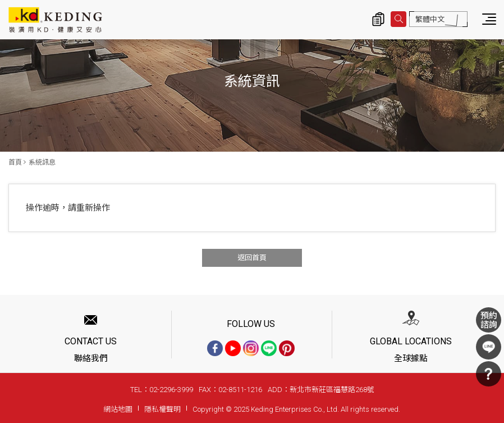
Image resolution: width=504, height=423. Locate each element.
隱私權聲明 (162, 409)
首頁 (15, 162)
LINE (489, 347)
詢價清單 (378, 19)
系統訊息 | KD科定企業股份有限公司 (55, 20)
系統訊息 (42, 162)
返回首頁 (252, 258)
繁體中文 (430, 19)
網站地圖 (118, 409)
